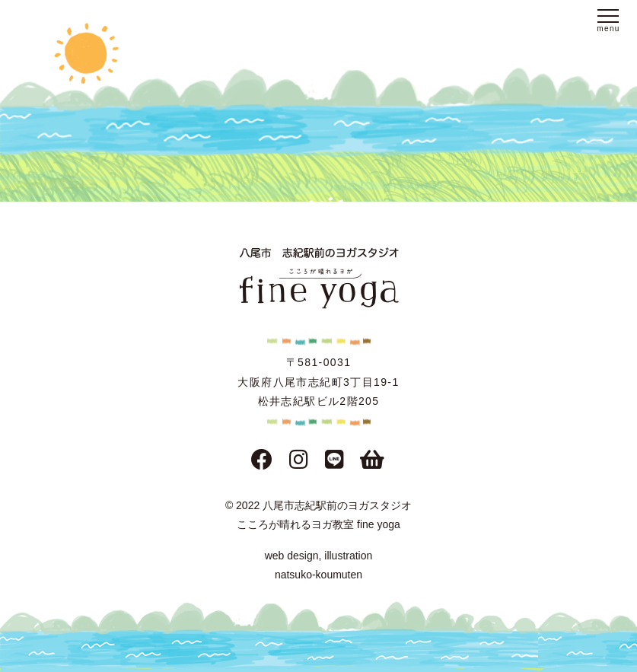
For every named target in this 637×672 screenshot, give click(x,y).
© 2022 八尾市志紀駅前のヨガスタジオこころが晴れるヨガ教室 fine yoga (318, 515)
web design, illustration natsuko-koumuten (319, 565)
